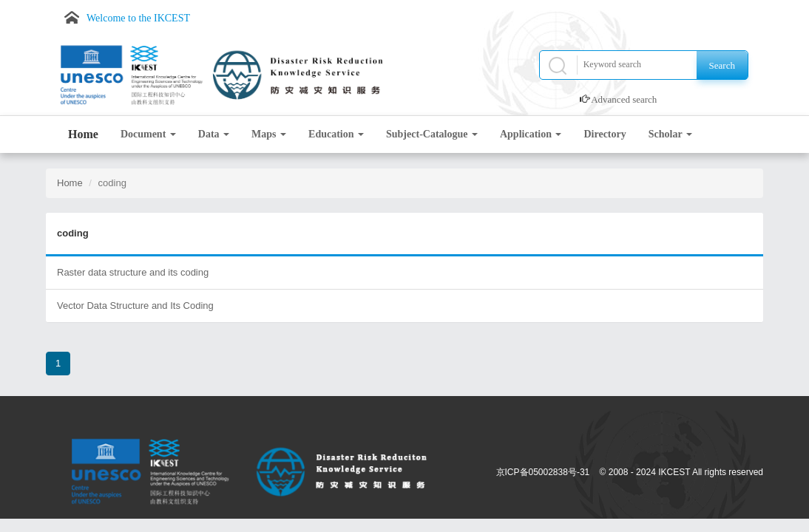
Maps (269, 134)
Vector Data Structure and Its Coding (135, 306)
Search (722, 65)
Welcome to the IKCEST (138, 18)
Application (531, 134)
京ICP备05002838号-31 (543, 472)
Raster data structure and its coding (133, 272)
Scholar (670, 134)
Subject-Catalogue (432, 134)
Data (214, 134)
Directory (605, 134)
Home (83, 134)
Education (336, 134)
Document (148, 134)
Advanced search (624, 99)
